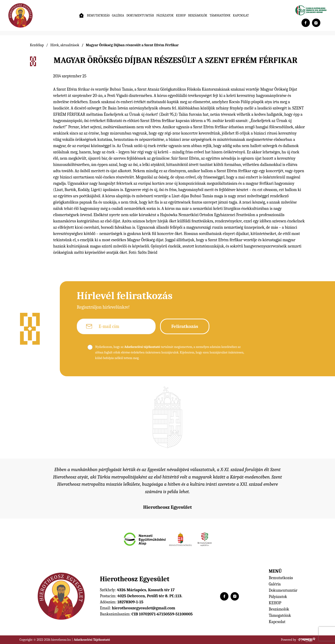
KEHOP (181, 15)
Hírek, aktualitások (65, 45)
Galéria (118, 15)
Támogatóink (220, 15)
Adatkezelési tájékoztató (142, 347)
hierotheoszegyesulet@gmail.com (144, 608)
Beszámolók (198, 15)
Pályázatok (165, 15)
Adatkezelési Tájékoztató (92, 640)
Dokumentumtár (140, 15)
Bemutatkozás (98, 15)
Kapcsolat (241, 15)
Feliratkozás (185, 326)
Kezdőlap (37, 45)
